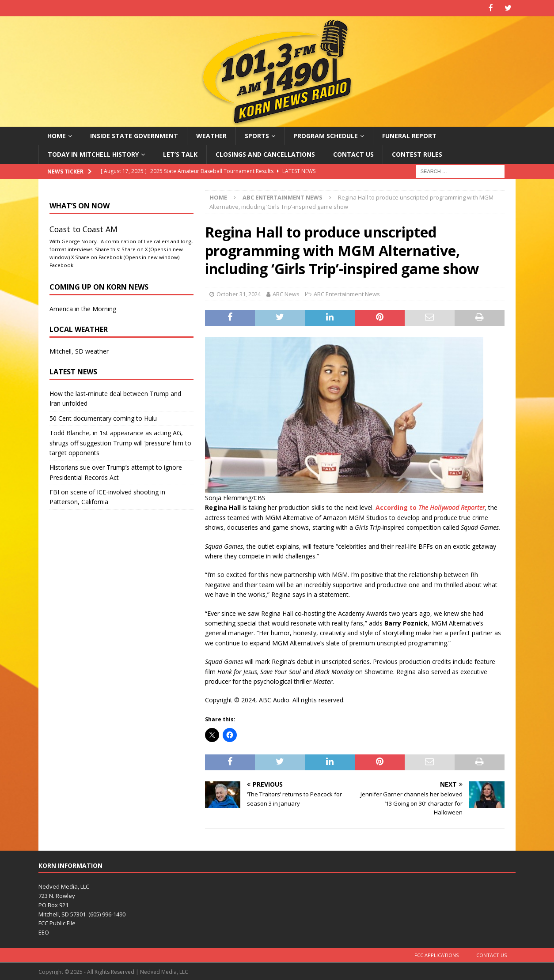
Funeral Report (409, 135)
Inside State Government (134, 135)
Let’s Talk (180, 153)
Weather (211, 135)
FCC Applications (436, 955)
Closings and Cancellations (265, 153)
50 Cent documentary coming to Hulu (103, 417)
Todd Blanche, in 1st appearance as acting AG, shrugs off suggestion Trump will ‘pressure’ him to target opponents (120, 442)
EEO (44, 932)
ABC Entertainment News (347, 293)
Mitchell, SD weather (79, 350)
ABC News (286, 293)
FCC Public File (57, 923)
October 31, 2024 (239, 293)
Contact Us (353, 153)
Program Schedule (326, 135)
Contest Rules (417, 153)
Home (57, 135)
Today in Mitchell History (93, 153)
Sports (257, 135)
